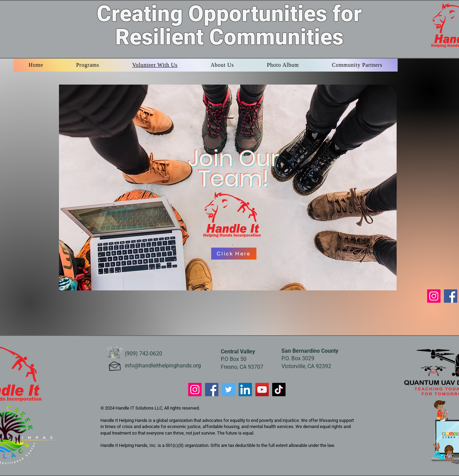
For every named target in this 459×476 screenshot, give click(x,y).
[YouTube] (262, 390)
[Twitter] (228, 390)
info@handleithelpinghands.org (163, 366)
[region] (229, 187)
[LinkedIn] (245, 390)
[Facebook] (451, 296)
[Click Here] (234, 254)
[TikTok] (279, 390)
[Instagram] (434, 296)
